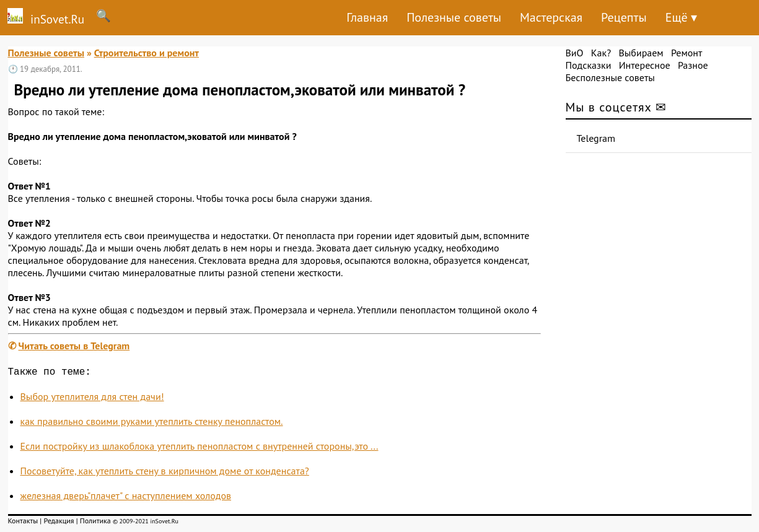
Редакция (59, 523)
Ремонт (687, 53)
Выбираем (641, 53)
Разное (693, 65)
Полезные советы (454, 17)
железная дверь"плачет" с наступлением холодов (126, 498)
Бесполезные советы (610, 77)
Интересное (645, 65)
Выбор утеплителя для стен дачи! (92, 399)
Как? (601, 53)
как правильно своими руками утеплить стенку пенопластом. (152, 424)
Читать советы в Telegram (74, 346)
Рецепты (624, 17)
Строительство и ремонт (147, 53)
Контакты (23, 523)
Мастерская (551, 17)
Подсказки (589, 65)
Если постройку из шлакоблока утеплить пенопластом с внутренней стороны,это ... (200, 448)
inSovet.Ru (42, 17)
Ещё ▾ (681, 17)
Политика (95, 523)
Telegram (596, 138)
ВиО (575, 53)
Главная (367, 17)
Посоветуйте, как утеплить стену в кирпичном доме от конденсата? (165, 473)
